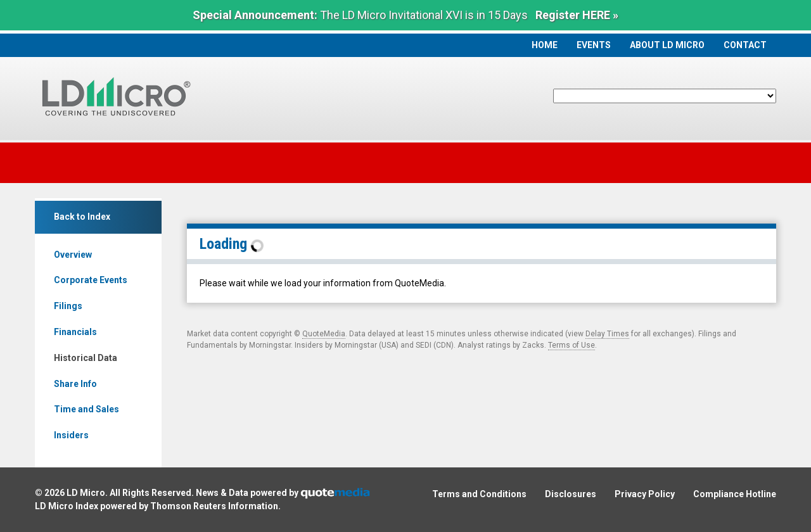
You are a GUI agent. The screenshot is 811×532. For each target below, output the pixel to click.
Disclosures (571, 494)
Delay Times (607, 334)
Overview (73, 255)
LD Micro (86, 493)
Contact (745, 45)
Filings (68, 306)
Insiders (71, 435)
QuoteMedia (324, 334)
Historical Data (86, 358)
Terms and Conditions (479, 494)
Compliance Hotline (735, 494)
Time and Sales (86, 409)
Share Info (75, 384)
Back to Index (82, 217)
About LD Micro (667, 45)
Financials (75, 332)
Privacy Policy (645, 494)
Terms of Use (572, 345)
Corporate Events (91, 280)
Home (545, 45)
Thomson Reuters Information (214, 506)
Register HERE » (577, 15)
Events (594, 45)
